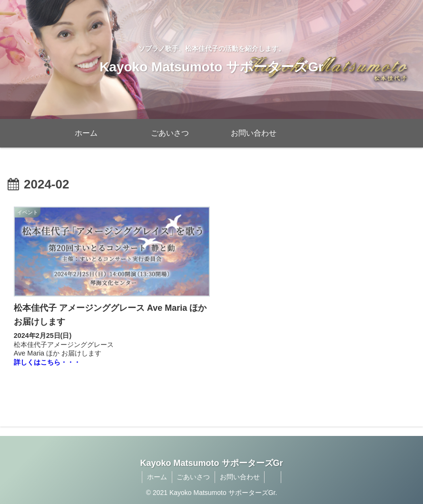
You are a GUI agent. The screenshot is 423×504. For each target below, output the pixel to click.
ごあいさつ (193, 474)
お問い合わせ (240, 474)
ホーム (157, 474)
